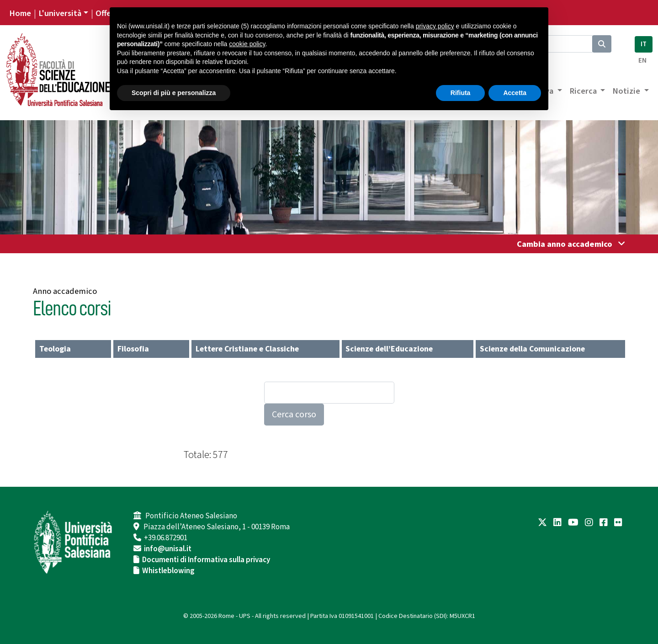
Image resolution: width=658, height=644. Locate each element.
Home (20, 13)
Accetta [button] (515, 93)
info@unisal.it (168, 549)
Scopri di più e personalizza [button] (174, 93)
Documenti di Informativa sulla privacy (206, 560)
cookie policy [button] (247, 44)
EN (642, 61)
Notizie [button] (627, 91)
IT (644, 44)
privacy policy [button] (435, 26)
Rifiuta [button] (461, 93)
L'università (60, 13)
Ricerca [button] (584, 91)
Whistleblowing (168, 571)
